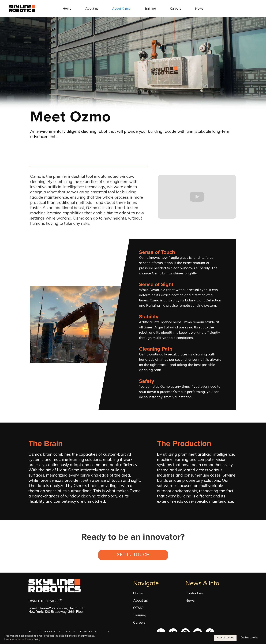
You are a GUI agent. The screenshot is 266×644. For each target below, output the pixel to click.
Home (67, 9)
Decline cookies (250, 638)
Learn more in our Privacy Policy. (22, 640)
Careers (176, 9)
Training (150, 9)
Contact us (194, 593)
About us (92, 9)
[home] (22, 9)
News (199, 9)
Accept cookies (225, 638)
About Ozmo (121, 9)
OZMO (138, 608)
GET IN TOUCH (133, 555)
